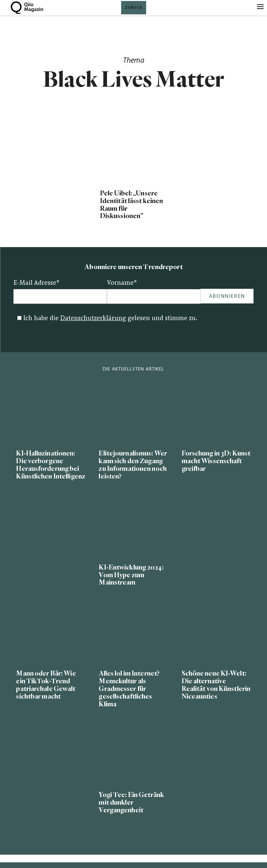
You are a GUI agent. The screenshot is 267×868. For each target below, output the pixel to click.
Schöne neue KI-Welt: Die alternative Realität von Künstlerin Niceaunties (216, 685)
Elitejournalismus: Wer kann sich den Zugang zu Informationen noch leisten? (133, 465)
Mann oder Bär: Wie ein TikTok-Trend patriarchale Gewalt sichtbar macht (46, 685)
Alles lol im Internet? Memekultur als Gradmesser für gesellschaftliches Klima (129, 689)
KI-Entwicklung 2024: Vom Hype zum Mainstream (131, 575)
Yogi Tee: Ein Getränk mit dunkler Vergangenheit (131, 802)
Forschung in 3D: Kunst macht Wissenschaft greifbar (216, 461)
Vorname (122, 283)
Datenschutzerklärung (93, 319)
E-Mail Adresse (37, 283)
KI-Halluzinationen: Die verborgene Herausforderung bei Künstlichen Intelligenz (51, 465)
